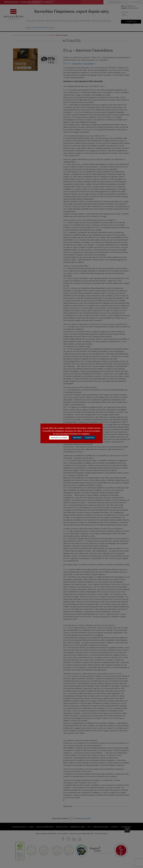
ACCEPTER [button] (90, 438)
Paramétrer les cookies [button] (59, 438)
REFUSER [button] (77, 438)
